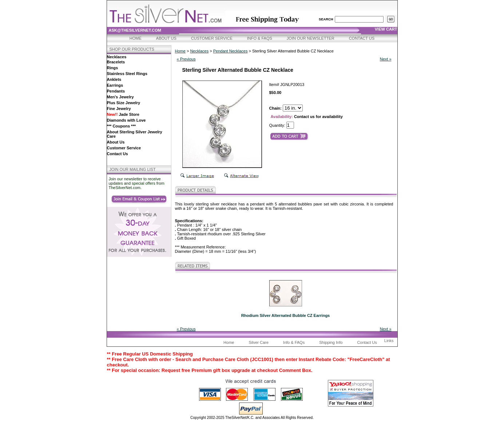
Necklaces (117, 57)
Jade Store (123, 114)
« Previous (186, 59)
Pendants (116, 91)
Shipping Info (331, 342)
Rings (113, 68)
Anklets (114, 79)
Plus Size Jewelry (124, 103)
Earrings (115, 85)
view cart (386, 29)
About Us (166, 38)
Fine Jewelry (119, 109)
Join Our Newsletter (311, 38)
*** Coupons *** (121, 126)
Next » (386, 59)
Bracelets (116, 62)
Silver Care (258, 342)
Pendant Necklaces (231, 51)
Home (136, 38)
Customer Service (212, 38)
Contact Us (362, 38)
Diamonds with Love (126, 120)
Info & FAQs (260, 38)
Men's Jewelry (120, 97)
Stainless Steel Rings (127, 74)
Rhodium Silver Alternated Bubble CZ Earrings (285, 315)
